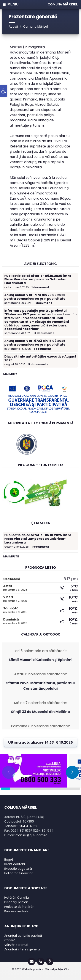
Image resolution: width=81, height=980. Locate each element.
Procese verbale (16, 911)
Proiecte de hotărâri (19, 907)
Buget (9, 860)
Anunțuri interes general (22, 949)
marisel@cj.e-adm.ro (31, 835)
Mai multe (11, 556)
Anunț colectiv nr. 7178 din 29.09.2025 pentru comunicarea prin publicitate (35, 297)
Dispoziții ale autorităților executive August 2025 (40, 358)
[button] (4, 91)
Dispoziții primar (16, 902)
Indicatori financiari (19, 873)
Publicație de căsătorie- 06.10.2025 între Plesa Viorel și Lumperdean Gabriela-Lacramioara (38, 279)
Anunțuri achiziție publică (23, 936)
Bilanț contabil (15, 864)
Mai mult (10, 374)
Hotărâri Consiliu (17, 898)
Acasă (13, 27)
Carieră (10, 940)
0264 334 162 (27, 826)
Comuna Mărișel (35, 27)
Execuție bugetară (18, 869)
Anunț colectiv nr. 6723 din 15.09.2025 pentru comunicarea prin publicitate (35, 343)
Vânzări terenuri (16, 945)
